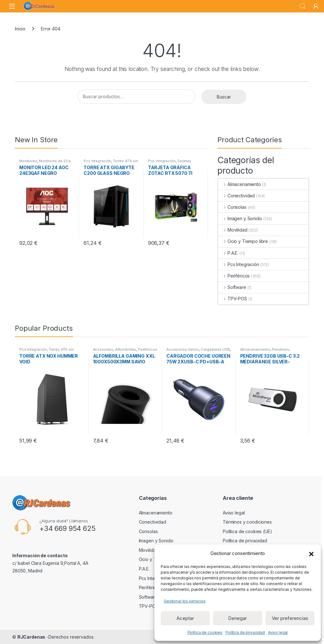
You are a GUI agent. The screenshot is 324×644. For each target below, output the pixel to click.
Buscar (224, 97)
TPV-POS (233, 299)
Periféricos (234, 276)
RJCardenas (31, 637)
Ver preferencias (290, 618)
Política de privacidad (245, 632)
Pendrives (280, 349)
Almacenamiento (240, 184)
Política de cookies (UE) (247, 531)
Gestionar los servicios (185, 601)
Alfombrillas (126, 349)
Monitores (28, 161)
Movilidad (233, 230)
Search (302, 6)
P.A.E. (228, 253)
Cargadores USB (215, 349)
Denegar (237, 618)
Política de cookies (205, 632)
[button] (311, 553)
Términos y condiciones (247, 522)
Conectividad (236, 196)
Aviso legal (278, 632)
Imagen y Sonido (240, 218)
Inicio (20, 29)
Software (232, 287)
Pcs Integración (97, 161)
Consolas (232, 207)
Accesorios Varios (183, 349)
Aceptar (185, 618)
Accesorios (103, 349)
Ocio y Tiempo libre (243, 241)
